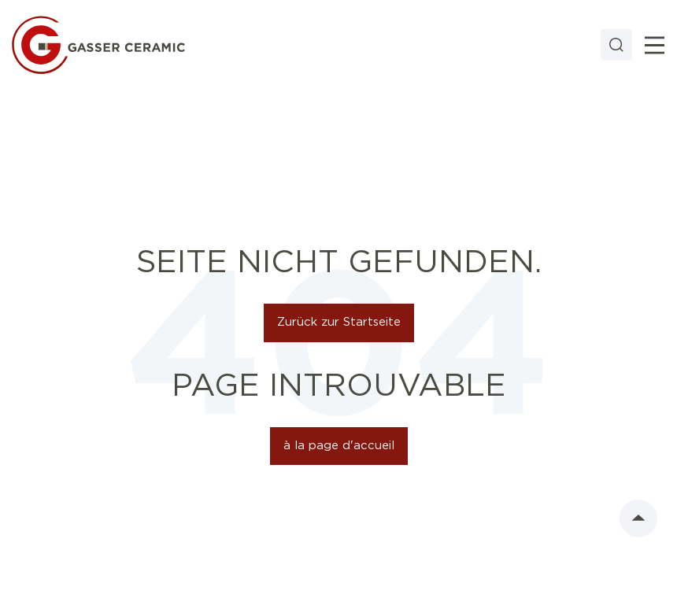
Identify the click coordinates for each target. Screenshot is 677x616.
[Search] (616, 45)
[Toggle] (655, 45)
